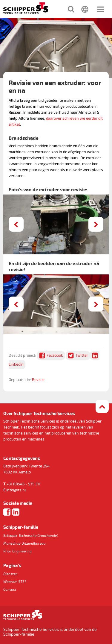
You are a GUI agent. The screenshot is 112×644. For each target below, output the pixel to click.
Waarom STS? (15, 582)
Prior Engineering (17, 551)
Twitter (82, 356)
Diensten (10, 574)
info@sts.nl (16, 490)
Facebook (55, 356)
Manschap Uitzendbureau (24, 544)
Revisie (38, 380)
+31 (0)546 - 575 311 (23, 484)
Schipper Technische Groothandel (31, 536)
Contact (10, 590)
